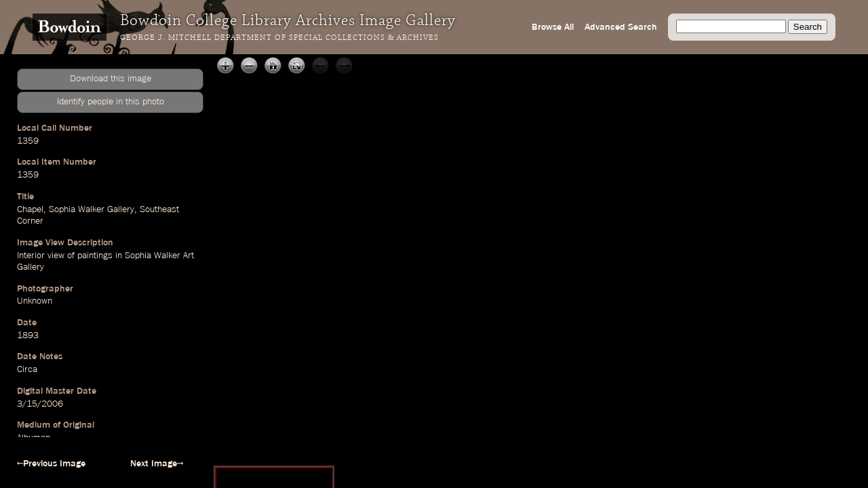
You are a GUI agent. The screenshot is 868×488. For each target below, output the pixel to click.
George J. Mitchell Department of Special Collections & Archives (279, 38)
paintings (95, 256)
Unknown (35, 301)
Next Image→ (157, 464)
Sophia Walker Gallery (92, 209)
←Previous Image (51, 464)
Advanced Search (621, 27)
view (56, 256)
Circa (27, 369)
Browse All (553, 27)
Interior (31, 256)
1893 (28, 335)
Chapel (30, 209)
